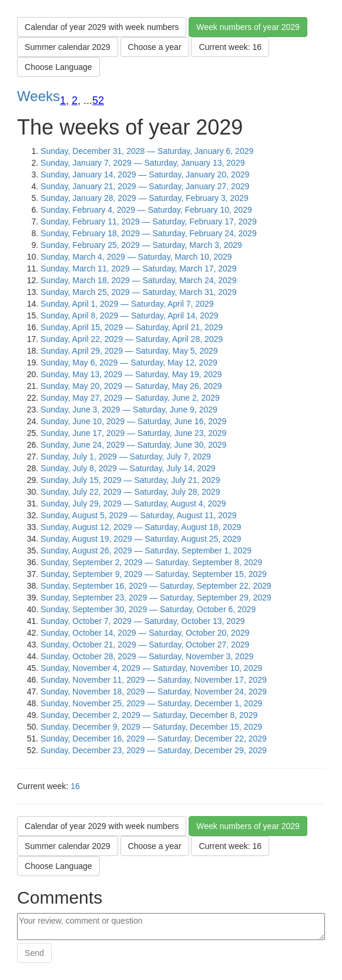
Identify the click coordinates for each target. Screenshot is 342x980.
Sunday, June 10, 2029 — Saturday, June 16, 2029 (133, 421)
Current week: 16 (230, 47)
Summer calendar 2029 (68, 47)
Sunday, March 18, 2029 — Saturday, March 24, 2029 (138, 280)
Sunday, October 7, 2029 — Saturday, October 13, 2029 (142, 621)
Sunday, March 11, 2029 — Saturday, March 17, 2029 (138, 269)
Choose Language (58, 67)
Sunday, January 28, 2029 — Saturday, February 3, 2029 (145, 198)
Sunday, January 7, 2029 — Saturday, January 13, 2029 (142, 163)
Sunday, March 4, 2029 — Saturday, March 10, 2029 (136, 257)
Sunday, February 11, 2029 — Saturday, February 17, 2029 (149, 221)
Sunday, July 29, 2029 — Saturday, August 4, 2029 (133, 504)
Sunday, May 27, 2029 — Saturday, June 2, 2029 (130, 398)
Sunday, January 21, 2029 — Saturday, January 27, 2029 (145, 186)
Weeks (38, 96)
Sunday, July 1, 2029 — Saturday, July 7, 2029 (126, 457)
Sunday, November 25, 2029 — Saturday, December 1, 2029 (151, 703)
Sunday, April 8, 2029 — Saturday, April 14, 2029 (129, 316)
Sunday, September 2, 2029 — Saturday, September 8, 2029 (151, 562)
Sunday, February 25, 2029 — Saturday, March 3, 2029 (141, 245)
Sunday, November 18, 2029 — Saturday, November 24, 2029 (154, 692)
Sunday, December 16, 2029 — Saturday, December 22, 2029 (154, 739)
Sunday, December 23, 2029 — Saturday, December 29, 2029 (154, 750)
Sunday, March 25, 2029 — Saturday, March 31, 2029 (138, 292)
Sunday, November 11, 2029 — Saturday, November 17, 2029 (154, 680)
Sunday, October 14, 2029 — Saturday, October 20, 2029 (145, 633)
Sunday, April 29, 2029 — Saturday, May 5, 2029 (129, 351)
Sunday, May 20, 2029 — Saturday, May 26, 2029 (131, 386)
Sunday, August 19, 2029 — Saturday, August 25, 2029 (141, 539)
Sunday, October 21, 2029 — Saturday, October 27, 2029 (145, 645)
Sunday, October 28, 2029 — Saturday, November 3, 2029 (147, 656)
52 (98, 100)
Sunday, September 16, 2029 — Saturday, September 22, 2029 (156, 586)
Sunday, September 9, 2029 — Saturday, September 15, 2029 (154, 574)
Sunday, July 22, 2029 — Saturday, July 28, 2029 (130, 492)
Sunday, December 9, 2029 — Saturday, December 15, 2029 (151, 727)
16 (75, 786)
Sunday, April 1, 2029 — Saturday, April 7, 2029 (127, 304)
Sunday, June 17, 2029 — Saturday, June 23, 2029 (133, 433)
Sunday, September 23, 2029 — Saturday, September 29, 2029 (156, 598)
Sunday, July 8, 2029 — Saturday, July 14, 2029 (128, 468)
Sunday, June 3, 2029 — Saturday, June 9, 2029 (129, 410)
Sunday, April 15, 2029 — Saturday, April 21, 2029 (132, 327)
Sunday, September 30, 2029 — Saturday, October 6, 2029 (148, 609)
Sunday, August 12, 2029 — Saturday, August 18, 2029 (141, 527)
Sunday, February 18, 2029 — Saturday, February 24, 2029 (149, 233)
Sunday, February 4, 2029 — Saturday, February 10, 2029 (146, 210)
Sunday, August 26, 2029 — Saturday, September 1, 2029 (146, 551)
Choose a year (155, 47)
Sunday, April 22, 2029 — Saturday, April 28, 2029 (132, 339)
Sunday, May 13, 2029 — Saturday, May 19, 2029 (131, 374)
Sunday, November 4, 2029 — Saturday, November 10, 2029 (151, 668)
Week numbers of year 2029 (248, 27)
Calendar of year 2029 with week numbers (102, 27)
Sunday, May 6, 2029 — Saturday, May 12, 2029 (129, 363)
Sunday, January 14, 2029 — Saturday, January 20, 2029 (145, 174)
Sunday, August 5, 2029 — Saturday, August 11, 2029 (138, 515)
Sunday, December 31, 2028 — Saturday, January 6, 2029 (147, 151)
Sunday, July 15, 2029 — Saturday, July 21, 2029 (130, 480)
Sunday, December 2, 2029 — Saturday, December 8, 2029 (149, 715)
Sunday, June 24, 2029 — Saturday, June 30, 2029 (133, 445)
